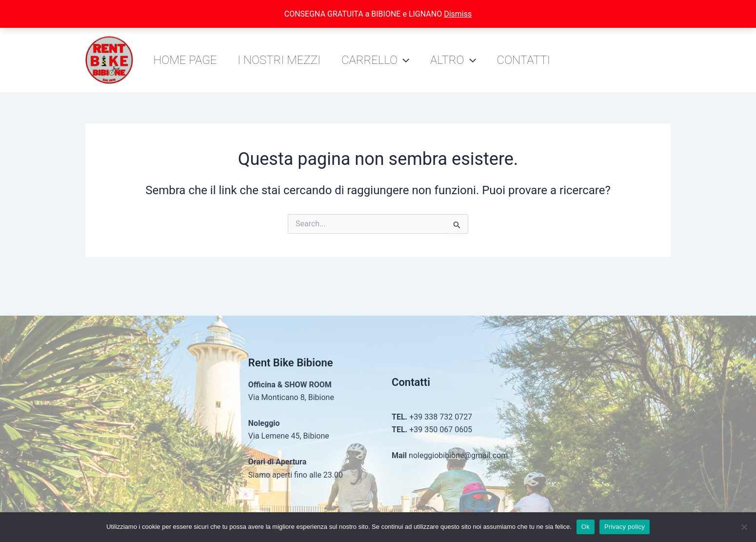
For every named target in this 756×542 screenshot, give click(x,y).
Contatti (536, 60)
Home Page (186, 60)
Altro (462, 60)
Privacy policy (625, 527)
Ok (586, 527)
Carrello (382, 60)
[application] (410, 60)
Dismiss (458, 14)
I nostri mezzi (283, 60)
